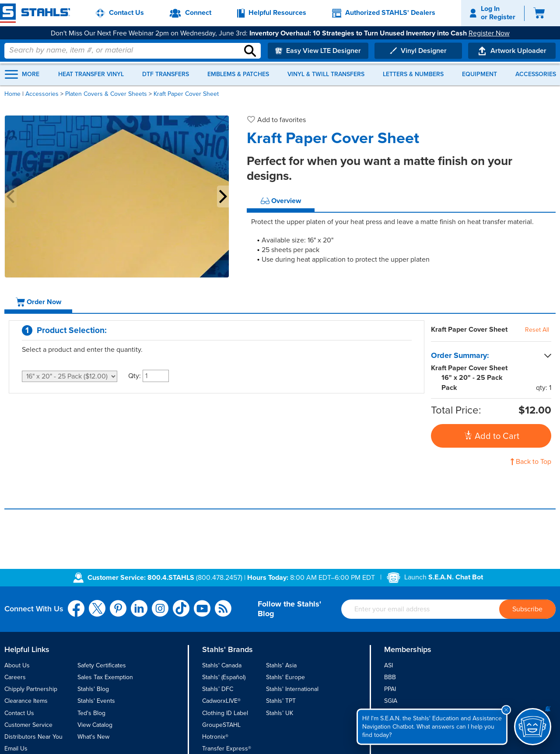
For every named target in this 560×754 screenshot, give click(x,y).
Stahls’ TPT (281, 701)
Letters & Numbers (413, 74)
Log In (490, 9)
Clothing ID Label (225, 713)
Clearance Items (26, 701)
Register (502, 17)
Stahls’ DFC (218, 689)
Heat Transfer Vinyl (91, 74)
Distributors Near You (33, 737)
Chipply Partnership (31, 689)
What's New (93, 737)
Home (12, 94)
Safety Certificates (102, 665)
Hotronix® (215, 737)
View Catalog (95, 725)
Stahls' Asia (281, 665)
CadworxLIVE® (221, 701)
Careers (15, 677)
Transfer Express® (227, 749)
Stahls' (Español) (224, 677)
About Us (17, 665)
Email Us (16, 749)
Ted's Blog (91, 713)
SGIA (391, 701)
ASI (388, 665)
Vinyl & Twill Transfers (326, 74)
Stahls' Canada (222, 665)
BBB (390, 677)
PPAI (390, 689)
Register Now (489, 33)
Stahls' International (292, 689)
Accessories (536, 74)
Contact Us (19, 713)
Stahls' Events (96, 701)
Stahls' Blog (93, 689)
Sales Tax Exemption (105, 677)
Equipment (479, 74)
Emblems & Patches (238, 74)
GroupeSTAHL (221, 725)
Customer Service (28, 725)
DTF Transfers (166, 74)
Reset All (537, 330)
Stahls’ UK (280, 713)
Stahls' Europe (285, 677)
